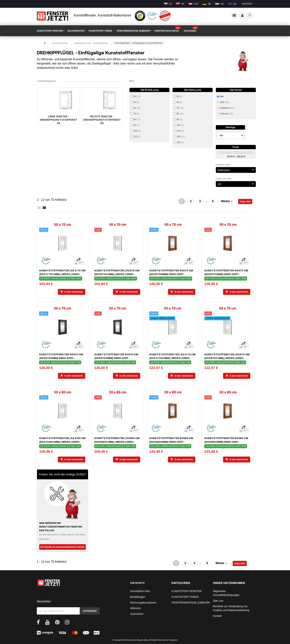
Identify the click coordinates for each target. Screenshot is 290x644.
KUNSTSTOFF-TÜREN (100, 31)
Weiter (227, 201)
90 (136, 125)
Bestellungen (138, 597)
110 (180, 131)
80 (137, 119)
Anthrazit (226, 114)
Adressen (136, 608)
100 (137, 131)
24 (236, 184)
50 (137, 96)
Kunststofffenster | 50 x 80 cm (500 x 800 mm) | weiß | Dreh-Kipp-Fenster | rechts (62, 442)
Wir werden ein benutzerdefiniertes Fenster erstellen (61, 527)
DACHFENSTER (76, 31)
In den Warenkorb (71, 292)
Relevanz (236, 170)
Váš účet (242, 16)
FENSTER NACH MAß (167, 29)
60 (137, 108)
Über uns (218, 601)
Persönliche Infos (140, 591)
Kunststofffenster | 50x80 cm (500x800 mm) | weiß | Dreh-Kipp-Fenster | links (117, 442)
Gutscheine (137, 614)
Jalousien (191, 29)
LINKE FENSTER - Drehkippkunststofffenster (59, 120)
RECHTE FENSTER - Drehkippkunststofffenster (102, 120)
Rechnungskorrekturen (143, 603)
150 (180, 142)
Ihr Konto (138, 583)
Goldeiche (227, 108)
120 (137, 137)
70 (136, 114)
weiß (224, 102)
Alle (222, 96)
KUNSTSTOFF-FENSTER (50, 31)
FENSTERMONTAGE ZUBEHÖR (133, 31)
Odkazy (234, 15)
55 (136, 102)
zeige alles (245, 201)
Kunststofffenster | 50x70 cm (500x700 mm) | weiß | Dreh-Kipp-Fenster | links (117, 274)
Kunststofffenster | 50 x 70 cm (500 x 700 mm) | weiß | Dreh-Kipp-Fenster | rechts (62, 274)
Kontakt (247, 4)
